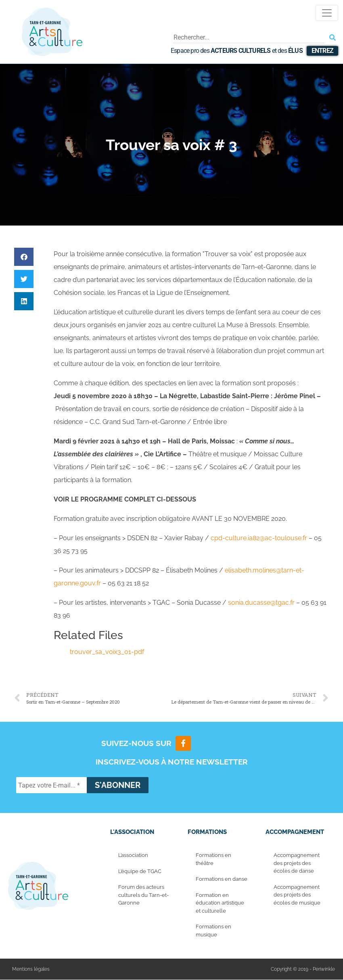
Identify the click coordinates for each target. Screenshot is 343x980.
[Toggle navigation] (327, 13)
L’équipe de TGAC (140, 871)
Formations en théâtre (213, 860)
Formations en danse (222, 879)
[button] (24, 257)
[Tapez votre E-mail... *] (51, 786)
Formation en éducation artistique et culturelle (220, 903)
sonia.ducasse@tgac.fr (261, 603)
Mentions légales (31, 970)
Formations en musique (213, 931)
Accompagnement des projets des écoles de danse (297, 863)
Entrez (322, 51)
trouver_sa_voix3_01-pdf (107, 652)
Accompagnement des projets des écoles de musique (297, 895)
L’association (133, 856)
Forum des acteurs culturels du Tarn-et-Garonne (143, 895)
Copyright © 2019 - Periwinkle (303, 970)
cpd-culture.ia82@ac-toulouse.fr (259, 538)
